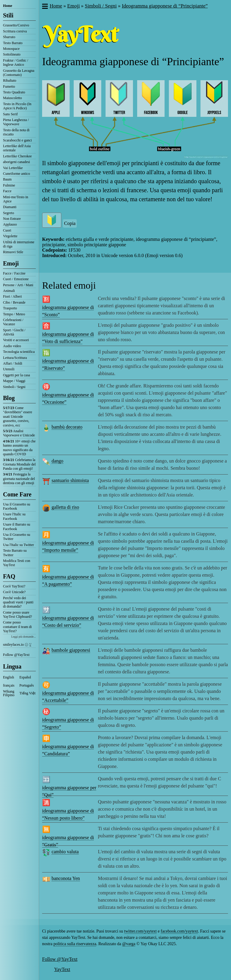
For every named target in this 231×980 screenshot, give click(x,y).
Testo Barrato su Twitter (15, 553)
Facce (7, 191)
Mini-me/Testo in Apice (15, 199)
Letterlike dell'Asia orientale (17, 148)
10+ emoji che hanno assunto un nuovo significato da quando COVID (19, 448)
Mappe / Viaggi (14, 381)
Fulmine (9, 185)
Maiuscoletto (12, 98)
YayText (62, 969)
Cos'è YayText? (14, 586)
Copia (70, 223)
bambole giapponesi (71, 650)
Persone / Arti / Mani (18, 285)
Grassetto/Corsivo (16, 25)
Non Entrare (12, 219)
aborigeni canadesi (17, 162)
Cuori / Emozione (16, 279)
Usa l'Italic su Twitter (18, 545)
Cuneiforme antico (17, 174)
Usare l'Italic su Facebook (14, 516)
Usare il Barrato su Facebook (17, 526)
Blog (9, 398)
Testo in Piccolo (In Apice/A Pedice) (17, 106)
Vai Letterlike (13, 168)
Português (27, 685)
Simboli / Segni (14, 387)
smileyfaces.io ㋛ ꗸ (17, 645)
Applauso (10, 224)
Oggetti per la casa (17, 375)
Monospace (11, 49)
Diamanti (10, 207)
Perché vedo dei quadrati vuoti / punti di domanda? (18, 602)
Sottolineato (12, 54)
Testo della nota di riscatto (16, 132)
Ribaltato (10, 80)
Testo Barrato (13, 43)
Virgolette (10, 236)
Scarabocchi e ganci (17, 140)
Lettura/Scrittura (15, 358)
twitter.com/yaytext (140, 931)
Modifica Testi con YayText (17, 563)
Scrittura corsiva (15, 31)
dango (57, 461)
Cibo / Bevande (14, 302)
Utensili (9, 369)
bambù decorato (67, 427)
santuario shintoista (70, 480)
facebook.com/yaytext (179, 931)
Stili (8, 15)
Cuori (7, 230)
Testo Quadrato (14, 92)
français (9, 685)
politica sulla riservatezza (75, 944)
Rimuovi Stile (13, 252)
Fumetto (9, 86)
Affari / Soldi (13, 363)
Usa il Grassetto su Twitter (17, 537)
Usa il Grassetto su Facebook (17, 506)
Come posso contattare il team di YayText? (17, 627)
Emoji (11, 263)
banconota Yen (66, 878)
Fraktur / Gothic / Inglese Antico (16, 62)
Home (8, 6)
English (9, 677)
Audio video (12, 346)
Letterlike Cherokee (17, 156)
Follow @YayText (16, 655)
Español (25, 677)
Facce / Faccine (14, 273)
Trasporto (10, 308)
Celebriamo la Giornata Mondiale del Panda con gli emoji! (19, 464)
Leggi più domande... (23, 637)
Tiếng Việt (28, 693)
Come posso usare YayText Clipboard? (17, 614)
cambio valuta (65, 852)
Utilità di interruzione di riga (19, 244)
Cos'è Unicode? (14, 592)
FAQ (9, 576)
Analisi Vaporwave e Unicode (19, 433)
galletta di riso (65, 507)
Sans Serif (10, 114)
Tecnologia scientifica (19, 352)
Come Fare (17, 494)
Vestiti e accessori (16, 340)
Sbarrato (9, 37)
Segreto (9, 213)
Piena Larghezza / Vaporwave (16, 122)
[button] (45, 7)
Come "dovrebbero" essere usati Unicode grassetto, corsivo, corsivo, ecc (18, 417)
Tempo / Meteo (14, 314)
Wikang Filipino (9, 693)
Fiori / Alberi (12, 296)
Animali (9, 291)
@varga (129, 944)
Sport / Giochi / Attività (14, 332)
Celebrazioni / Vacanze (13, 322)
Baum (7, 179)
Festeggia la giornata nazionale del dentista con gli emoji (19, 479)
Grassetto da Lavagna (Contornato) (19, 73)
